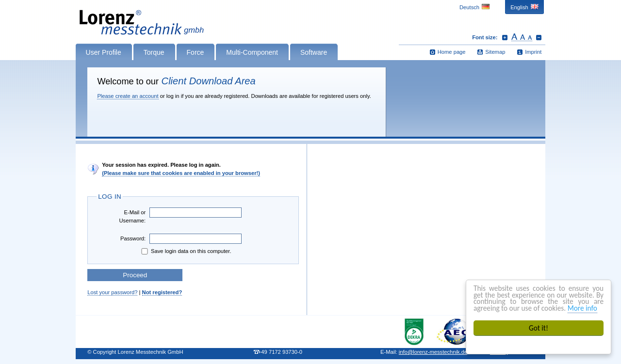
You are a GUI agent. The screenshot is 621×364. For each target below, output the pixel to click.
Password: (133, 238)
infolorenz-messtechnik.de (433, 352)
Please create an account (128, 96)
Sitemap (495, 52)
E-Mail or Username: (132, 216)
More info (582, 308)
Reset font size (522, 37)
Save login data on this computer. (185, 251)
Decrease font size (539, 37)
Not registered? (162, 292)
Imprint (533, 52)
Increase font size (505, 37)
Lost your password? (112, 292)
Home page (452, 52)
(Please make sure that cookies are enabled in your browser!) (181, 173)
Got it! (539, 328)
